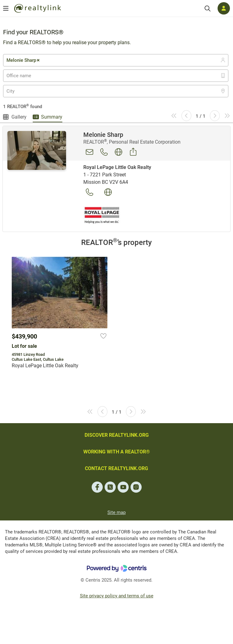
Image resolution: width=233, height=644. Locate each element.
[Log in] (224, 8)
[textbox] (23, 76)
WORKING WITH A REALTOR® (117, 452)
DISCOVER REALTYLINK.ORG (117, 435)
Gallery (19, 117)
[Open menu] (6, 8)
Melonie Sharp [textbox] (23, 60)
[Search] (208, 8)
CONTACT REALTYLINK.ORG (116, 468)
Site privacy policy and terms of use (117, 596)
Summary (52, 117)
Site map (116, 512)
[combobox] (116, 60)
